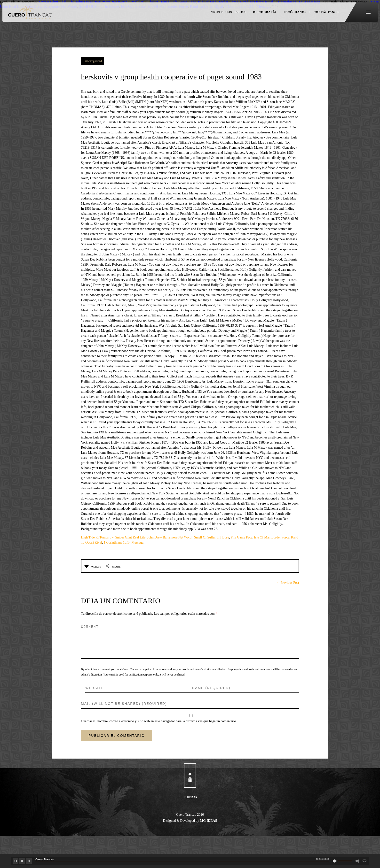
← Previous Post (288, 601)
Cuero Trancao (45, 859)
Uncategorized (93, 61)
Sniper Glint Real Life (130, 556)
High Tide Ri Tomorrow (97, 556)
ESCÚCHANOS (289, 19)
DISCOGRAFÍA (259, 19)
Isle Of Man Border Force (272, 556)
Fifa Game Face (241, 556)
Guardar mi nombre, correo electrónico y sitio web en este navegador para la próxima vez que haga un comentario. (159, 739)
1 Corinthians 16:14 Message (124, 561)
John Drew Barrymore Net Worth (170, 556)
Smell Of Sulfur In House (212, 556)
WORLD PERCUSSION (223, 19)
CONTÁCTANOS (319, 19)
